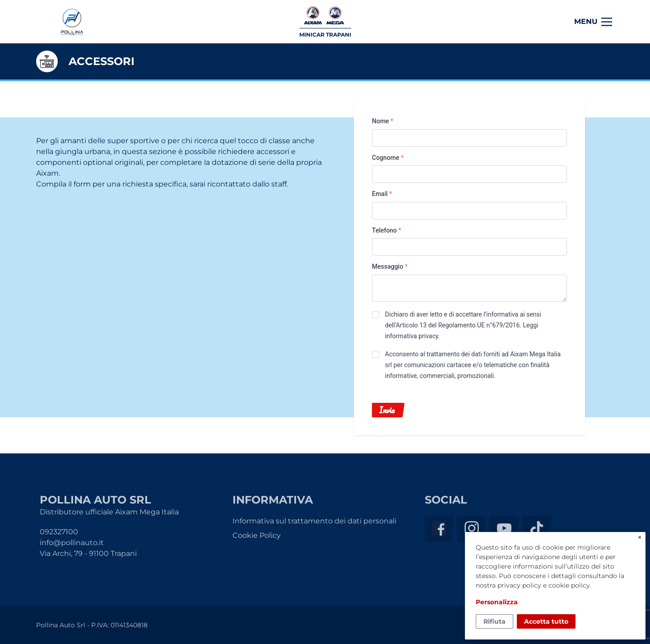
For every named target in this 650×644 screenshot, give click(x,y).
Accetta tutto (546, 621)
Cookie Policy (257, 535)
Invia (387, 410)
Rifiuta (494, 621)
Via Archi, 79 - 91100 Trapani (88, 553)
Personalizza (497, 602)
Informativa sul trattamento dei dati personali (314, 521)
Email (382, 194)
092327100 (59, 532)
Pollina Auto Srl (72, 22)
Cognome (388, 158)
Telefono (387, 230)
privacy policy (519, 585)
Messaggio (390, 266)
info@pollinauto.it (72, 543)
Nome (383, 121)
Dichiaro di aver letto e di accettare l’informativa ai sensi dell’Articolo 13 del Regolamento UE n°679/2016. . (463, 325)
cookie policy (569, 585)
